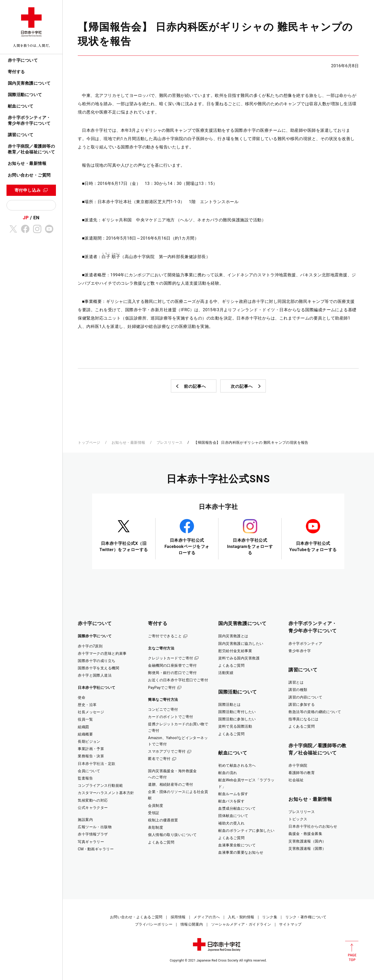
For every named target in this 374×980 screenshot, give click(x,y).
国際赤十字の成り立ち (96, 661)
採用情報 (178, 917)
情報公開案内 (192, 924)
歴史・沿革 (87, 705)
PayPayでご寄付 (162, 688)
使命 (82, 697)
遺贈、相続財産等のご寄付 (170, 784)
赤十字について (23, 60)
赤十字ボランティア (305, 644)
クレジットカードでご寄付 (170, 658)
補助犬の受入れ (231, 823)
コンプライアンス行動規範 (100, 785)
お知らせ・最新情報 (27, 163)
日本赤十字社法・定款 (96, 764)
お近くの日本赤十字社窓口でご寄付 (178, 680)
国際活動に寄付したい (237, 712)
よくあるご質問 (161, 842)
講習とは (296, 682)
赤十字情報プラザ (93, 834)
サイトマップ (290, 924)
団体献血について (233, 816)
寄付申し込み (28, 190)
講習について (21, 135)
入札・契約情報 (241, 917)
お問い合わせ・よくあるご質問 (136, 917)
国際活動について (25, 95)
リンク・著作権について (306, 917)
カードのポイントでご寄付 (170, 717)
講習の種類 (298, 690)
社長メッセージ (91, 712)
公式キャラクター (93, 808)
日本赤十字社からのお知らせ (313, 826)
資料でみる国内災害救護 (239, 658)
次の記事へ (242, 386)
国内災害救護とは (233, 636)
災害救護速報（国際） (307, 848)
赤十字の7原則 (90, 646)
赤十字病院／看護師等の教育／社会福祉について (31, 149)
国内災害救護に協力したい (241, 644)
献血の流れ (228, 773)
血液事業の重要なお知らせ (241, 852)
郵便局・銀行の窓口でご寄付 (172, 673)
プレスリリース (170, 442)
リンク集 (270, 917)
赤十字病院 (298, 765)
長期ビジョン (89, 741)
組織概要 (85, 734)
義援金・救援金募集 (305, 834)
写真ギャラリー (91, 842)
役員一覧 (85, 719)
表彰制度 (156, 827)
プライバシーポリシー (154, 924)
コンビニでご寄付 (163, 709)
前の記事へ (195, 386)
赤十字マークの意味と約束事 (102, 653)
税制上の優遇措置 (163, 820)
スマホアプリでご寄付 (167, 751)
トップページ (89, 442)
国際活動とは (230, 704)
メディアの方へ (207, 917)
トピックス (298, 819)
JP (26, 218)
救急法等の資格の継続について (315, 712)
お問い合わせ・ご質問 (29, 175)
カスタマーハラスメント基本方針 (106, 793)
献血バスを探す (231, 801)
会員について (89, 771)
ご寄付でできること (165, 636)
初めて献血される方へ (237, 765)
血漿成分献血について (237, 808)
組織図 (83, 727)
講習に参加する (302, 704)
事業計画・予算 (91, 749)
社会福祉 (296, 780)
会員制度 (156, 806)
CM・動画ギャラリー (96, 849)
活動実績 (226, 673)
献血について (21, 106)
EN (36, 218)
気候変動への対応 (93, 800)
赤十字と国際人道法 (95, 675)
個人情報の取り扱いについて (172, 835)
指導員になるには (303, 719)
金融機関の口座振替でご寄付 (172, 665)
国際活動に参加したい (237, 719)
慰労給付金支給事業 (235, 651)
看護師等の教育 (302, 773)
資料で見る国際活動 (235, 726)
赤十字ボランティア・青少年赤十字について (29, 120)
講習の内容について (305, 697)
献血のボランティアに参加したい (246, 831)
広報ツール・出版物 (95, 827)
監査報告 (85, 778)
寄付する (16, 72)
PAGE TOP (352, 951)
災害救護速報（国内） (307, 841)
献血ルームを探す (233, 794)
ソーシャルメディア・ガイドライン (241, 924)
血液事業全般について (237, 845)
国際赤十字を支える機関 (98, 668)
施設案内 (85, 820)
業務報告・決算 (91, 756)
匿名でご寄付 (159, 759)
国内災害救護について (29, 83)
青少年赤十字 (300, 651)
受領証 (154, 813)
